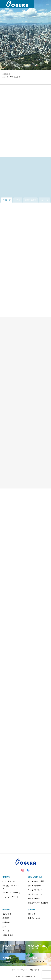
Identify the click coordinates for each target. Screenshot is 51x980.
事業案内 (6, 877)
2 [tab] (26, 66)
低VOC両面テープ (35, 886)
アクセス (6, 931)
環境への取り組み (35, 877)
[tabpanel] (25, 35)
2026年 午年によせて (12, 77)
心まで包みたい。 (10, 881)
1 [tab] (23, 66)
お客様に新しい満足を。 (12, 893)
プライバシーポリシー (20, 970)
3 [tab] (29, 66)
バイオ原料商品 (34, 898)
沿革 (4, 927)
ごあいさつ (7, 914)
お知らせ (32, 910)
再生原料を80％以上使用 (38, 903)
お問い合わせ (34, 970)
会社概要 (6, 922)
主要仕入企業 (8, 935)
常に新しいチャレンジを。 (11, 887)
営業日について (34, 918)
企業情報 (6, 910)
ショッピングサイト (10, 897)
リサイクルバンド (35, 890)
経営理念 (6, 918)
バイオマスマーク (35, 894)
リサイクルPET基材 (36, 881)
